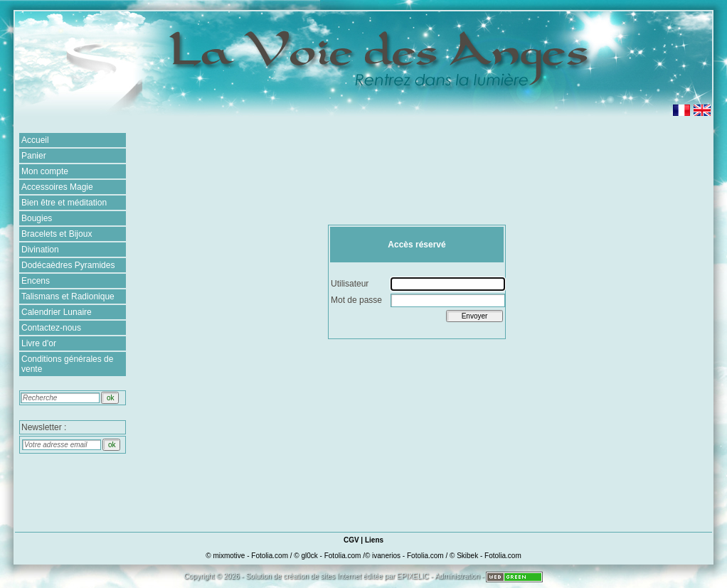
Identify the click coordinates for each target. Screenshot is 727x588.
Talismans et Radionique (68, 296)
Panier (34, 156)
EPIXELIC (413, 576)
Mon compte (45, 171)
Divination (40, 250)
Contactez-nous (51, 328)
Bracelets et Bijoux (57, 234)
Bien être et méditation (64, 203)
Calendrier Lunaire (57, 312)
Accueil (35, 140)
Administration (457, 576)
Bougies (37, 218)
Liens (374, 540)
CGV (351, 540)
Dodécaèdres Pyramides (68, 265)
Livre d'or (39, 343)
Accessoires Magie (57, 187)
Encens (36, 281)
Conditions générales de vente (67, 364)
